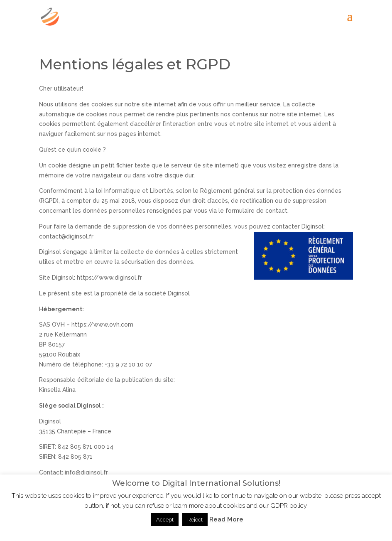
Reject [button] (195, 520)
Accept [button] (165, 520)
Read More (226, 519)
